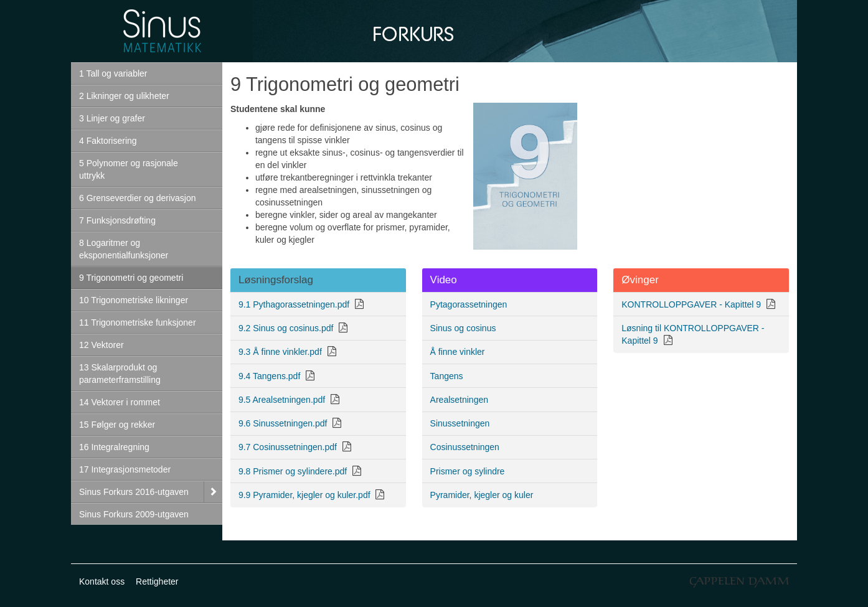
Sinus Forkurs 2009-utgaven (134, 514)
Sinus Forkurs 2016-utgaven (134, 492)
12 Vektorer (101, 345)
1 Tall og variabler (113, 73)
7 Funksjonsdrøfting (117, 220)
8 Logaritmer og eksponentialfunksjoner (124, 249)
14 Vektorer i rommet (120, 402)
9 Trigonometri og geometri (131, 278)
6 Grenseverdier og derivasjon (138, 198)
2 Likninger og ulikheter (124, 96)
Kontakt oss (102, 581)
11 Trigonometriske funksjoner (138, 322)
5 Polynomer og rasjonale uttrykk (129, 169)
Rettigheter (157, 581)
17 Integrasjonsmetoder (125, 469)
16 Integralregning (114, 447)
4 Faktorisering (108, 141)
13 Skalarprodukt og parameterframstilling (120, 374)
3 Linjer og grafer (112, 118)
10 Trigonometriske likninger (134, 300)
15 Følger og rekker (117, 425)
